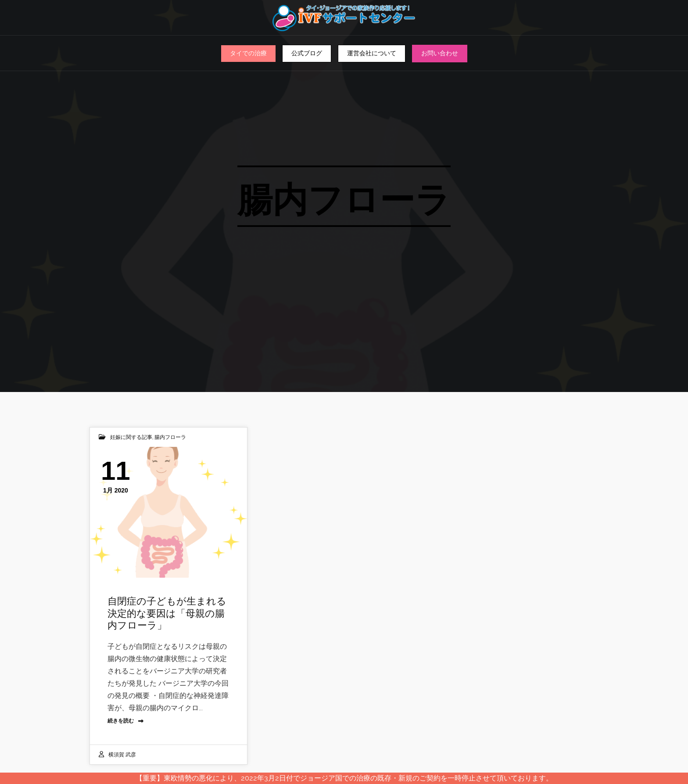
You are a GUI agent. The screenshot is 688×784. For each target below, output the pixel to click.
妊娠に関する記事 (131, 437)
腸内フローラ (170, 437)
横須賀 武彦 (122, 755)
